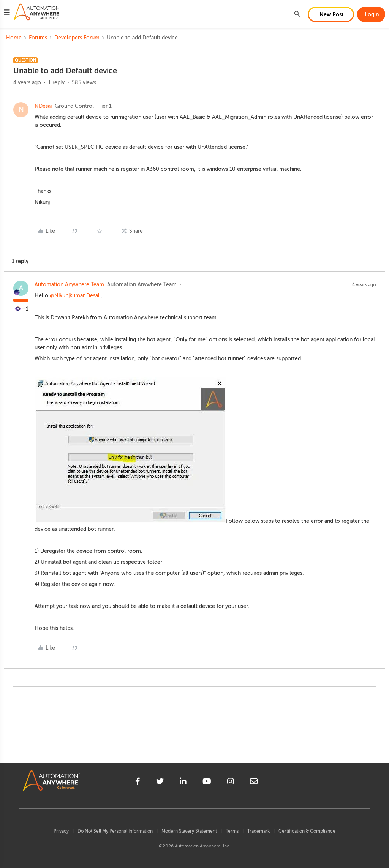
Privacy (61, 831)
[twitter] (160, 783)
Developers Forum (77, 38)
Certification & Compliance (307, 831)
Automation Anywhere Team (69, 285)
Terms (232, 831)
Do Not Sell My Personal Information (115, 831)
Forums (38, 38)
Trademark (259, 831)
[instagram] (231, 783)
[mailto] (254, 783)
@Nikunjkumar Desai (74, 296)
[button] (7, 13)
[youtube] (207, 783)
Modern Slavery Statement (189, 831)
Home (14, 38)
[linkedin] (183, 783)
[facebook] (138, 783)
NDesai (43, 106)
